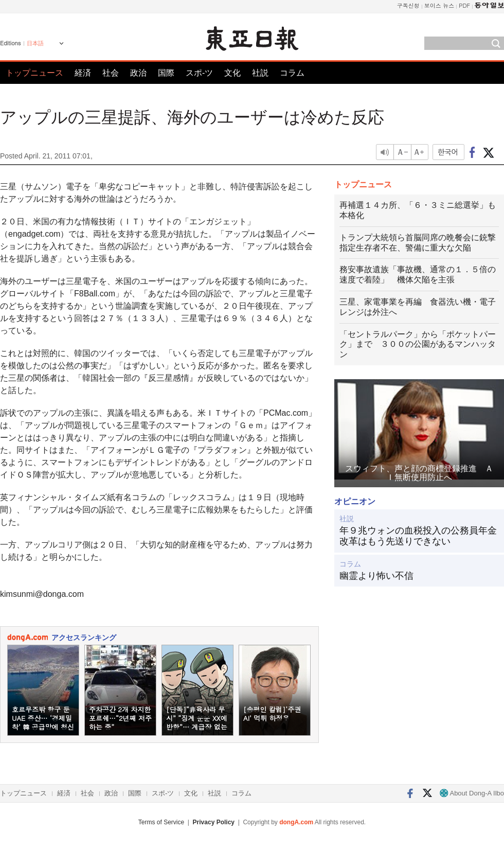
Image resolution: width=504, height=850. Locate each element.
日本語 (35, 43)
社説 (260, 73)
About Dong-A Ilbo (472, 793)
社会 (111, 73)
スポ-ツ (199, 73)
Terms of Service (161, 822)
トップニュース (34, 73)
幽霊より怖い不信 (376, 576)
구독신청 (408, 5)
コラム (292, 73)
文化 (232, 73)
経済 (83, 73)
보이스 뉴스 (439, 5)
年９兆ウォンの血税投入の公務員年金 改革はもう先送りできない (419, 536)
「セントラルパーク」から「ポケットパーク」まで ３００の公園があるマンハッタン (418, 344)
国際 (166, 73)
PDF (464, 5)
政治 (138, 73)
